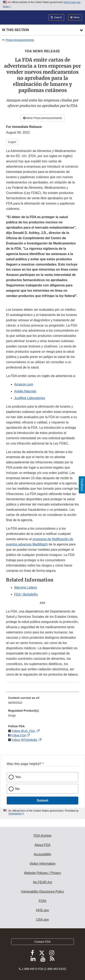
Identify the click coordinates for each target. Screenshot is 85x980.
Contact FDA (42, 942)
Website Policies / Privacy (42, 873)
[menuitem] (42, 702)
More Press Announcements (43, 118)
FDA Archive (42, 836)
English (12, 142)
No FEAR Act (42, 882)
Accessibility (42, 854)
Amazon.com (24, 384)
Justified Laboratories (30, 398)
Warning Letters (26, 587)
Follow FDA (19, 735)
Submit (42, 801)
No (17, 789)
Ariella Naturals (25, 391)
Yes (18, 777)
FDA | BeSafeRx (26, 594)
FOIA (42, 901)
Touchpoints (15, 814)
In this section (15, 30)
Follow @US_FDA (24, 731)
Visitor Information (42, 864)
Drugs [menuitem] (12, 715)
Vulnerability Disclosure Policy (42, 892)
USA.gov (42, 919)
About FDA (42, 845)
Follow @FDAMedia (25, 740)
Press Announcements (20, 40)
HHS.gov (42, 910)
